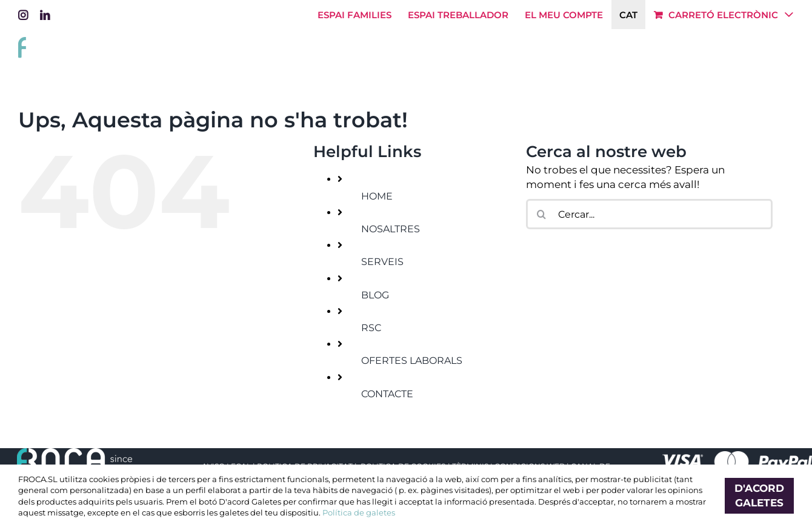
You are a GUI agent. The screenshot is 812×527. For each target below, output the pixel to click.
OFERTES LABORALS (412, 361)
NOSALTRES (391, 229)
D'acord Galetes (759, 495)
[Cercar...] (649, 214)
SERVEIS (382, 262)
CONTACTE (387, 394)
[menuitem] (628, 15)
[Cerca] (541, 214)
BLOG (375, 295)
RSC (371, 328)
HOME (377, 196)
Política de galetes (359, 512)
